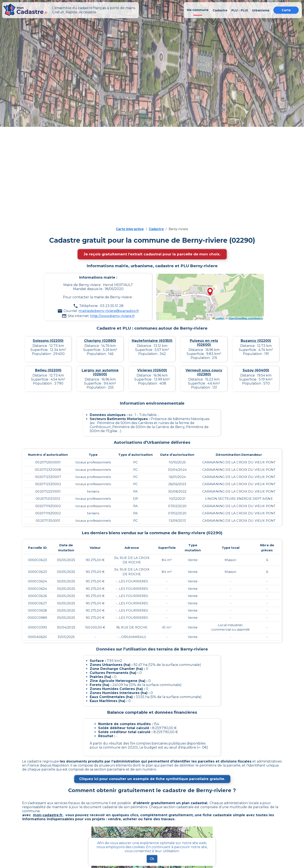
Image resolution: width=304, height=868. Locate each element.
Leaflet (218, 318)
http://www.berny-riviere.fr (113, 316)
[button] (210, 292)
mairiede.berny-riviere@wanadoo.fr (109, 311)
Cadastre (156, 229)
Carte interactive (130, 229)
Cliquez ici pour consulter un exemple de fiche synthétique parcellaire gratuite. (152, 779)
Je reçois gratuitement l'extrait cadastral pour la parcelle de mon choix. (152, 254)
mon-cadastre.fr (48, 815)
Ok (152, 859)
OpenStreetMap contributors (246, 318)
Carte (286, 10)
